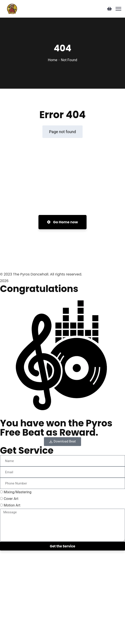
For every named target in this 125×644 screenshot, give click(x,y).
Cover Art (11, 499)
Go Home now (62, 222)
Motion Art (12, 505)
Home (53, 60)
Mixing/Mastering (18, 492)
